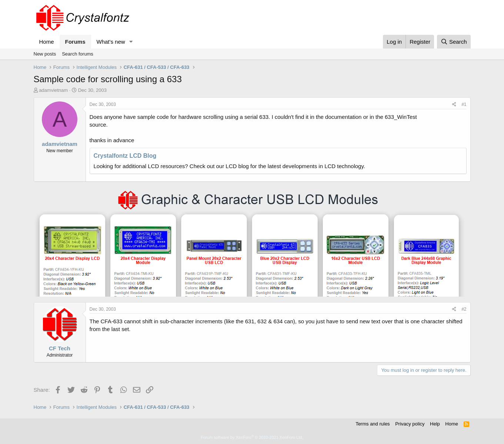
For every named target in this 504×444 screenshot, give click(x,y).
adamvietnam (53, 90)
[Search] (454, 42)
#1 (464, 104)
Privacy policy (410, 424)
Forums (75, 42)
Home (47, 42)
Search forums (78, 54)
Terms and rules (373, 424)
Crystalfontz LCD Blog (125, 156)
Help (435, 424)
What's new (111, 42)
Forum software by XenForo (252, 437)
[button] (131, 42)
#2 (464, 309)
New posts (45, 54)
